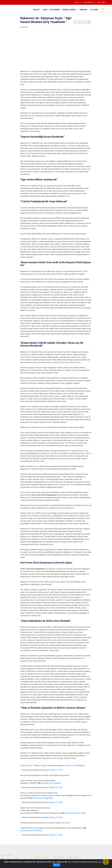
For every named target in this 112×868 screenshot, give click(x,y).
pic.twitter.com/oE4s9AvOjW (31, 831)
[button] (84, 22)
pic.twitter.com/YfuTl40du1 (51, 783)
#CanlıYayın (25, 766)
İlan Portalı (74, 857)
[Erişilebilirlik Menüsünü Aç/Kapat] (106, 862)
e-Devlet (77, 2)
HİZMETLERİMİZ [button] (69, 10)
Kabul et (57, 865)
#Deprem (44, 766)
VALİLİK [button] (36, 10)
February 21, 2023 (56, 770)
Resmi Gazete (59, 857)
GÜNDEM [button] (83, 10)
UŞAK (45, 10)
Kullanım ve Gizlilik (41, 857)
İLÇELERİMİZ (55, 10)
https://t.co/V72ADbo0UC (75, 766)
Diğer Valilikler (101, 2)
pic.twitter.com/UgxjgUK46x (42, 798)
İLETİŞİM (94, 10)
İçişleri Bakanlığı (88, 2)
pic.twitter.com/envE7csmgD (75, 813)
